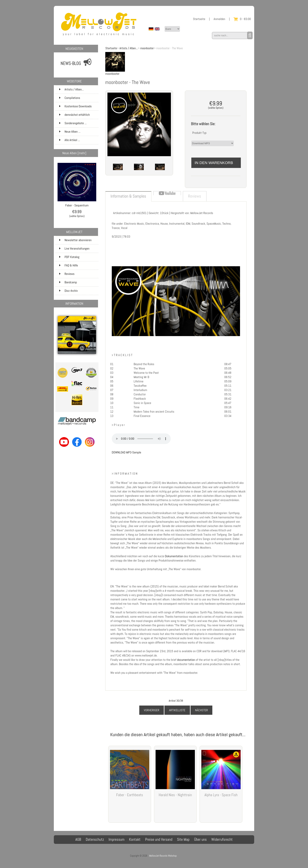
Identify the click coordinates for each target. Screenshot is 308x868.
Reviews (67, 274)
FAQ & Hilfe (69, 265)
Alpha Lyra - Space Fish (221, 795)
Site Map (183, 839)
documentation (186, 660)
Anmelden (220, 19)
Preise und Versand (159, 839)
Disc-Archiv (69, 291)
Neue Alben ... (70, 132)
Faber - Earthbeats (130, 795)
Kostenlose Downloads (78, 106)
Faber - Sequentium (77, 204)
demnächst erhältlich (78, 115)
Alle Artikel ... (70, 140)
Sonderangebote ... (73, 123)
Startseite (199, 19)
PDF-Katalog (69, 257)
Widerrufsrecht (222, 839)
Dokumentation (174, 556)
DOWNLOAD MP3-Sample (126, 452)
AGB (78, 839)
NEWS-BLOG (71, 63)
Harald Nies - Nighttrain (175, 795)
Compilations (78, 98)
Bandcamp (68, 282)
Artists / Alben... (129, 48)
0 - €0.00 (242, 19)
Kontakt (135, 839)
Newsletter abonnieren (75, 240)
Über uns (200, 839)
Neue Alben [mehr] (74, 153)
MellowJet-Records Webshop (163, 856)
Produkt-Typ (199, 133)
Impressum (117, 839)
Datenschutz (95, 839)
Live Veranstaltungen (74, 248)
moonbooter (147, 48)
